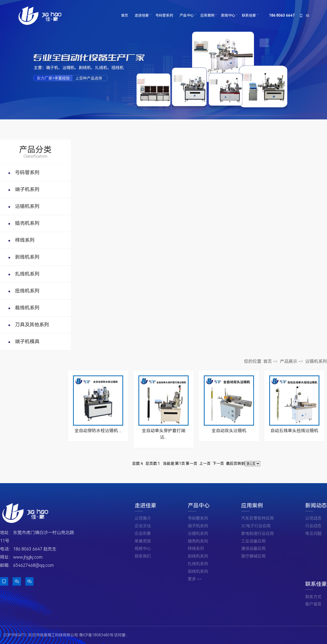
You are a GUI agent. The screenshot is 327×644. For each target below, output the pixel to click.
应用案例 (207, 15)
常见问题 (313, 534)
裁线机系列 (27, 308)
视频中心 (143, 549)
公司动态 (313, 518)
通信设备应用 (253, 549)
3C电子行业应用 (256, 526)
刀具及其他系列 (32, 325)
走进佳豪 (142, 15)
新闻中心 (228, 15)
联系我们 (143, 556)
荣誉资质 (143, 541)
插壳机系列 (27, 223)
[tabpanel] (163, 60)
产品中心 (187, 15)
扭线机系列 (27, 291)
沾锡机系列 (27, 206)
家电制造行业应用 (258, 534)
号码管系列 (164, 15)
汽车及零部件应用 (258, 518)
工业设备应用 (253, 541)
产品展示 (289, 361)
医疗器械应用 (253, 556)
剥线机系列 (27, 257)
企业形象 (143, 534)
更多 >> (195, 579)
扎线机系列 (27, 274)
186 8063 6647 (282, 15)
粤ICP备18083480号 (96, 635)
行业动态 (313, 526)
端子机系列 (27, 189)
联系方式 (313, 597)
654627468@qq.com (33, 565)
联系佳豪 (249, 15)
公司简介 (143, 518)
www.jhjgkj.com (28, 557)
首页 (125, 15)
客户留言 (313, 604)
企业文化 (143, 526)
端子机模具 (27, 341)
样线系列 (25, 240)
